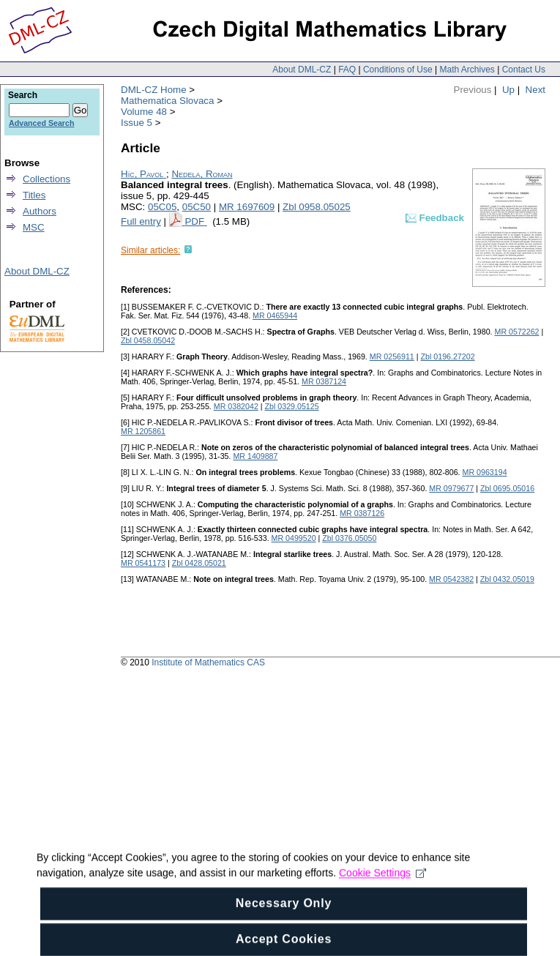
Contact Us (524, 70)
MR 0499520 (294, 538)
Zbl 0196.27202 (448, 356)
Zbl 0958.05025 (317, 207)
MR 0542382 (451, 579)
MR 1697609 (247, 207)
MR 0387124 (324, 381)
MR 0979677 (451, 488)
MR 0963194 (485, 472)
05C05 (162, 207)
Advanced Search (41, 123)
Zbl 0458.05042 (148, 340)
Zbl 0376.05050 (349, 538)
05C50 (197, 207)
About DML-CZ (302, 70)
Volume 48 (144, 112)
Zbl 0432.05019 (507, 579)
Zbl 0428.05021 (199, 563)
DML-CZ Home (154, 90)
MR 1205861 (143, 431)
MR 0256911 (392, 356)
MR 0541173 (143, 563)
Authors (40, 211)
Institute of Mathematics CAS (208, 662)
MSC (34, 227)
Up (508, 90)
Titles (34, 195)
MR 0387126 (362, 513)
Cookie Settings (382, 884)
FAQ (347, 70)
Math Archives (467, 70)
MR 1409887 (255, 456)
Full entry (141, 221)
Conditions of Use (398, 70)
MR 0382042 (236, 406)
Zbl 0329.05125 (292, 406)
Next (535, 90)
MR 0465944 (275, 315)
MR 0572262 (517, 332)
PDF (195, 221)
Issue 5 (137, 123)
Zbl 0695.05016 (507, 488)
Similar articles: (150, 250)
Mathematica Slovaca (167, 101)
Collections (46, 179)
